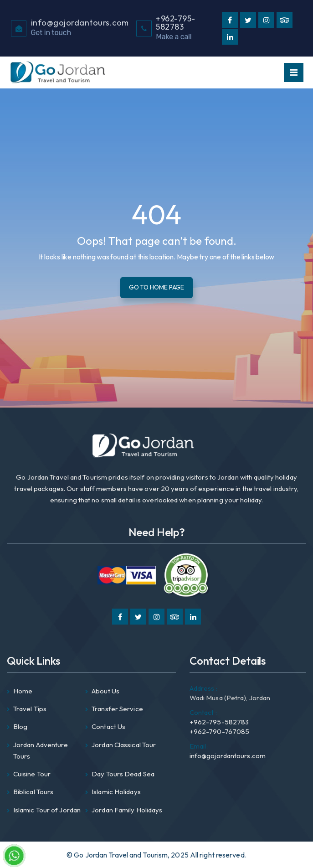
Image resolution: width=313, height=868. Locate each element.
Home (23, 691)
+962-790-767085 (220, 731)
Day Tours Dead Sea (123, 774)
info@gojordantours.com (228, 751)
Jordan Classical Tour (124, 745)
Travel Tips (30, 709)
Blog (20, 726)
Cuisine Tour (32, 774)
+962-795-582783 (219, 717)
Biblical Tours (33, 792)
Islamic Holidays (116, 792)
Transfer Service (117, 709)
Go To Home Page (157, 287)
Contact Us (108, 726)
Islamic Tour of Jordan (47, 810)
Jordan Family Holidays (127, 810)
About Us (105, 691)
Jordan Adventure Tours (41, 750)
